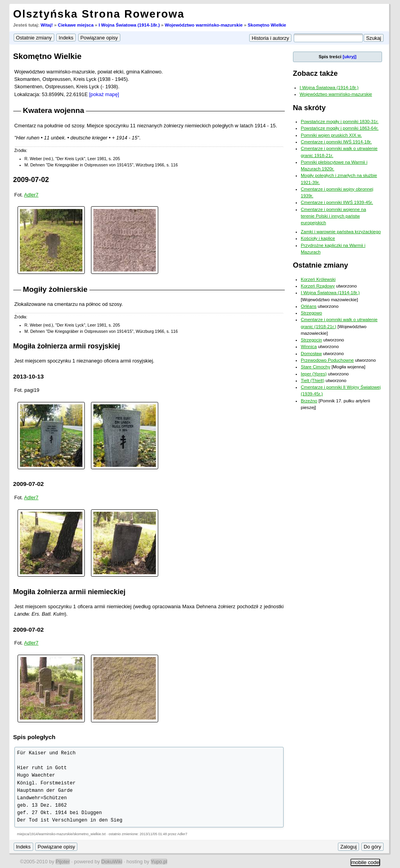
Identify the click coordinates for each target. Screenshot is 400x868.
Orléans (309, 306)
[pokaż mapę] (104, 94)
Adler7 (31, 195)
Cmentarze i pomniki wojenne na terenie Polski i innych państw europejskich (333, 216)
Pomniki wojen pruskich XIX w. (331, 135)
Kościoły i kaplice (318, 238)
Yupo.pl (159, 862)
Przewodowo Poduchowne (327, 360)
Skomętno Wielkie (267, 25)
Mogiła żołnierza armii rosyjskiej (67, 346)
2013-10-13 (29, 376)
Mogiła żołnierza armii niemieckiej (70, 592)
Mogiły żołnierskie (55, 289)
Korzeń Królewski (318, 279)
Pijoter (62, 862)
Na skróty (309, 108)
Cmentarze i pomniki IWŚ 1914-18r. (336, 142)
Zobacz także (315, 73)
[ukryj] (349, 57)
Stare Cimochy (316, 367)
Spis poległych (34, 737)
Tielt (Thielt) (312, 380)
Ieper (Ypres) (314, 374)
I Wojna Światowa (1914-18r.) (129, 25)
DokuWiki (112, 862)
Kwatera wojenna (54, 110)
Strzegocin (311, 340)
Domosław (311, 354)
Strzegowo (311, 313)
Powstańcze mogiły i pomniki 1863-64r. (340, 128)
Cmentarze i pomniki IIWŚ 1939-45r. (337, 202)
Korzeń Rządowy (318, 286)
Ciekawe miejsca (76, 25)
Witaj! (47, 25)
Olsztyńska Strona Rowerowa (99, 14)
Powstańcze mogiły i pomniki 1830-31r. (340, 121)
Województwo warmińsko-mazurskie (204, 25)
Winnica (309, 346)
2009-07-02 (31, 180)
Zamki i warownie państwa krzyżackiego (341, 232)
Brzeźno (309, 401)
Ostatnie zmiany (321, 265)
